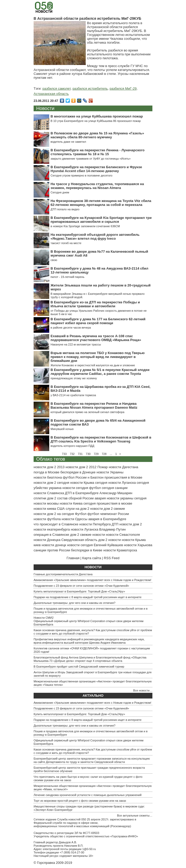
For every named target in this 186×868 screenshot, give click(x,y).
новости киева (45, 509)
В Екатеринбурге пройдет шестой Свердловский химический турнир (79, 667)
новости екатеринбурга (52, 529)
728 (104, 454)
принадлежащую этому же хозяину (74, 378)
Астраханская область (51, 94)
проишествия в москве (114, 503)
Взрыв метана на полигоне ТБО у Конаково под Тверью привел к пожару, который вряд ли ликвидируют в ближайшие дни (98, 357)
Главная (73, 558)
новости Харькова (138, 545)
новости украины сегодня (127, 498)
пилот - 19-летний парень (67, 277)
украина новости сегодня (69, 488)
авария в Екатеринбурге (107, 519)
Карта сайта (92, 558)
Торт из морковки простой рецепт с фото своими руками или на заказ (80, 801)
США (61, 509)
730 (88, 454)
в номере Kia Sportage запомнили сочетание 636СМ (85, 226)
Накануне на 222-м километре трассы (76, 344)
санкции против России (52, 550)
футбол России (75, 477)
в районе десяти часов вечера (71, 328)
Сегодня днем (60, 192)
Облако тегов (51, 459)
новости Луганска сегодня (129, 483)
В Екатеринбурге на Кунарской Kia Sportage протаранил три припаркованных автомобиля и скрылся (101, 220)
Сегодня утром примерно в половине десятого (81, 175)
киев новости (44, 545)
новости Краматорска (120, 550)
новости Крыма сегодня (89, 483)
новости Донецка (47, 540)
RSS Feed (112, 558)
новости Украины (110, 472)
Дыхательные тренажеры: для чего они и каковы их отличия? (75, 603)
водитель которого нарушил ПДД (72, 446)
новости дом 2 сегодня (51, 483)
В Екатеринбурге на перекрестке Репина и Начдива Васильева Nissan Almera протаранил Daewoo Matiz (94, 406)
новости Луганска (85, 529)
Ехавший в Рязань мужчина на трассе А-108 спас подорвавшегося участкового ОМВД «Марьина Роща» (96, 338)
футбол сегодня (102, 488)
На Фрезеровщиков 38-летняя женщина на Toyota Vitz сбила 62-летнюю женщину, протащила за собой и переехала (101, 203)
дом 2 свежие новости (87, 535)
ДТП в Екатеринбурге (82, 493)
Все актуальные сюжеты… (135, 815)
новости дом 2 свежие (107, 509)
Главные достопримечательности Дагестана (63, 574)
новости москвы (46, 503)
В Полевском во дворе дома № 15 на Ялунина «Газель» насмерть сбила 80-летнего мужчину (97, 135)
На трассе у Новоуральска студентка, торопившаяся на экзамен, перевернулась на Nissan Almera (97, 186)
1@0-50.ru (89, 849)
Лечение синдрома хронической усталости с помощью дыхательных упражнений (88, 795)
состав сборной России (75, 498)
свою (54, 260)
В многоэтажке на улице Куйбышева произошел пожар (97, 116)
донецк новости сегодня (74, 545)
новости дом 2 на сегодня (54, 514)
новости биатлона (48, 477)
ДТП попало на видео (65, 209)
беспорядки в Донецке (78, 472)
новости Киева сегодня (78, 503)
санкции (121, 488)
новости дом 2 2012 (81, 467)
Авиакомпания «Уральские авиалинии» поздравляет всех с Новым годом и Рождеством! (92, 580)
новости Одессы (75, 519)
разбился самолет (57, 89)
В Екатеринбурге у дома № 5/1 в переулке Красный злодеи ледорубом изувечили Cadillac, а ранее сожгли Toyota (100, 372)
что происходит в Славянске (56, 524)
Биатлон (97, 477)
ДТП (115, 524)
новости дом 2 (131, 524)
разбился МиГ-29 (123, 89)
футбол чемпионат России (108, 514)
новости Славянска (49, 493)
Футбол (81, 514)
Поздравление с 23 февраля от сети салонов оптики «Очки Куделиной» (81, 586)
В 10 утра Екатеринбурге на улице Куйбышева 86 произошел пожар (96, 121)
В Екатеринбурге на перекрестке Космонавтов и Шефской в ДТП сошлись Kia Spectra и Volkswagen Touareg (101, 439)
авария (100, 498)
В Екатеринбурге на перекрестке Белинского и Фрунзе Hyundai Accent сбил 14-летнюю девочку (96, 169)
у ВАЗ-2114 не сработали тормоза (73, 395)
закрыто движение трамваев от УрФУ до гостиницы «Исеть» (91, 159)
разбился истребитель (90, 89)
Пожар (103, 467)
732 (72, 454)
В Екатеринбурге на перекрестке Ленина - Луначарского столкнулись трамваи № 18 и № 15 (98, 152)
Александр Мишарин (116, 493)
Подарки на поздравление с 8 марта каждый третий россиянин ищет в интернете (88, 597)
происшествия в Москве (123, 477)
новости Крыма (134, 540)
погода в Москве (46, 472)
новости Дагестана (123, 467)
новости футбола (47, 519)
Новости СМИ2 (44, 618)
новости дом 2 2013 (49, 467)
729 (96, 454)
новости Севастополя (123, 535)
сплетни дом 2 (45, 498)
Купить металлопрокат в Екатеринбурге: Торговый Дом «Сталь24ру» (79, 591)
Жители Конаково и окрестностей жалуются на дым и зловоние (93, 365)
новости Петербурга (95, 524)
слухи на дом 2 (77, 509)
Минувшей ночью (62, 429)
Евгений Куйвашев (108, 545)
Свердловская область (79, 540)
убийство (41, 488)
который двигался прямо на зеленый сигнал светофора (87, 412)
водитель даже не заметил (68, 142)
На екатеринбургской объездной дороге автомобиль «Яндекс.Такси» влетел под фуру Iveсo (95, 237)
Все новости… (143, 690)
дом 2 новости (109, 540)
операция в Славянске (51, 535)
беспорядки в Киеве (87, 550)
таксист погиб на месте (66, 243)
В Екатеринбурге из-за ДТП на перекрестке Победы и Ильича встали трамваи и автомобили (95, 304)
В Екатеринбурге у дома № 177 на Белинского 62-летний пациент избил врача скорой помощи (98, 321)
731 (80, 454)
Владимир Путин (113, 529)
